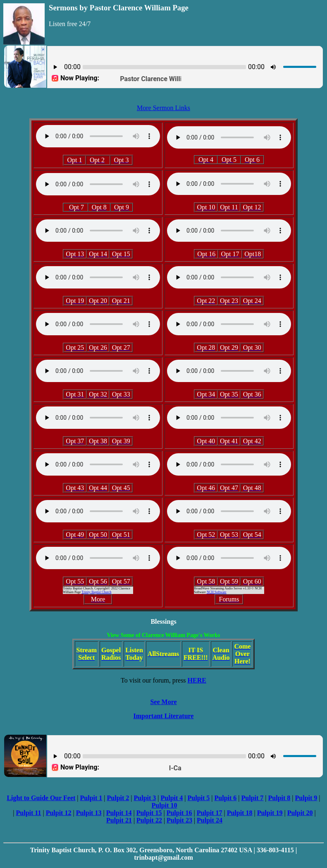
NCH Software (217, 592)
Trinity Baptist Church (96, 592)
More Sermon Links (163, 108)
